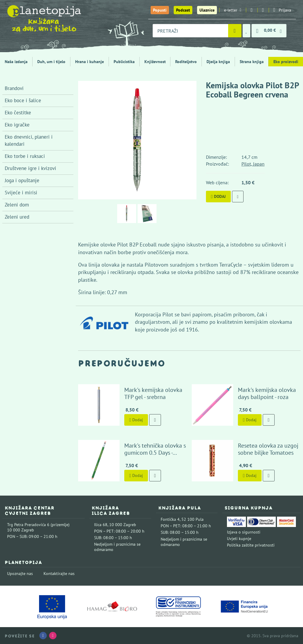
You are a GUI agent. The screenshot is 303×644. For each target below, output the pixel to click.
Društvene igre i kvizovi (30, 168)
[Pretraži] (235, 31)
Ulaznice (207, 10)
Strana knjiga (252, 62)
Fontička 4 (170, 519)
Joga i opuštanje (22, 180)
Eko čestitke (18, 113)
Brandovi (14, 88)
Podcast (183, 10)
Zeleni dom (17, 205)
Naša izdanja (16, 62)
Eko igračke (17, 125)
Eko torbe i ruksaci (25, 156)
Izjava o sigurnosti (244, 532)
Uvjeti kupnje (239, 539)
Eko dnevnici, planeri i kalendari (29, 140)
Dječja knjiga (218, 62)
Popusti (160, 10)
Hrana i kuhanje (90, 62)
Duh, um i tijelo (51, 62)
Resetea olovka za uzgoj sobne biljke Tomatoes (268, 449)
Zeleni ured (17, 217)
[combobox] (190, 31)
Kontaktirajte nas (59, 573)
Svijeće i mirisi (21, 193)
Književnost (155, 62)
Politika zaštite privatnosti (251, 545)
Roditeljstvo (186, 62)
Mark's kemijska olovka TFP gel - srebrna (153, 393)
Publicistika (124, 62)
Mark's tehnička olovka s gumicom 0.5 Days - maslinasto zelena (155, 453)
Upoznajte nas (20, 573)
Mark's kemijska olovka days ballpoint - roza (267, 393)
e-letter (233, 10)
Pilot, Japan (253, 164)
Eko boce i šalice (23, 100)
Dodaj (218, 196)
